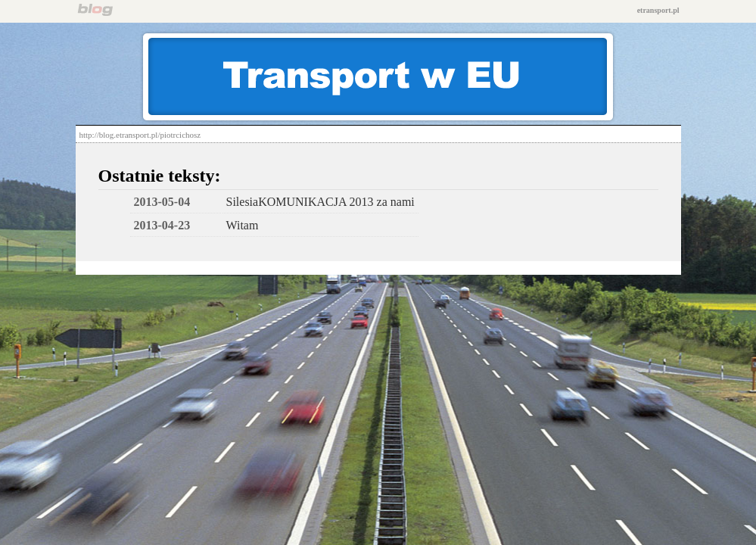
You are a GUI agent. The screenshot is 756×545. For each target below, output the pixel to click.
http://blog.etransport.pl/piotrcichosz (140, 135)
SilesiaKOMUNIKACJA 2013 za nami (320, 202)
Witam (243, 225)
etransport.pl (658, 10)
